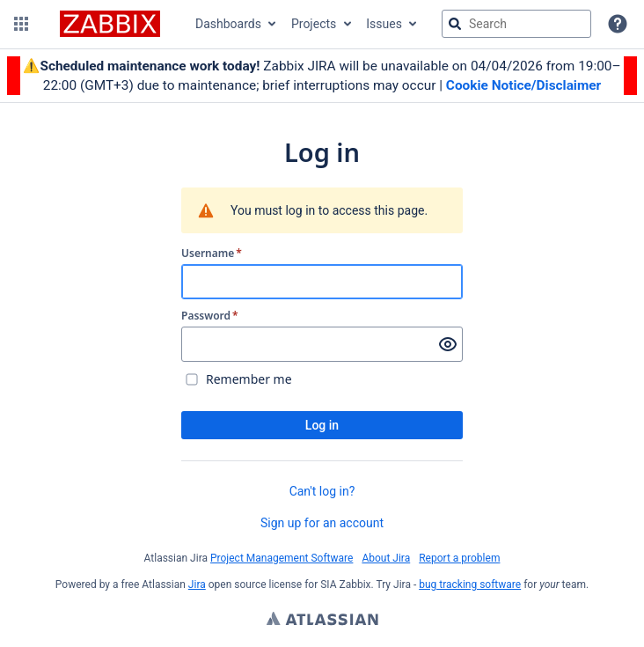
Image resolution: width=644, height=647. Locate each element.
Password (210, 316)
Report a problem (459, 558)
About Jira (386, 558)
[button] (21, 24)
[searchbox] (516, 24)
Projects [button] (314, 24)
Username (212, 254)
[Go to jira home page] (110, 24)
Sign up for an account (322, 523)
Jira (197, 585)
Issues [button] (384, 24)
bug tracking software (470, 585)
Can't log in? (322, 491)
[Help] (618, 24)
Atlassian (322, 621)
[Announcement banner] (322, 76)
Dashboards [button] (228, 24)
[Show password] (448, 344)
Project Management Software (282, 558)
